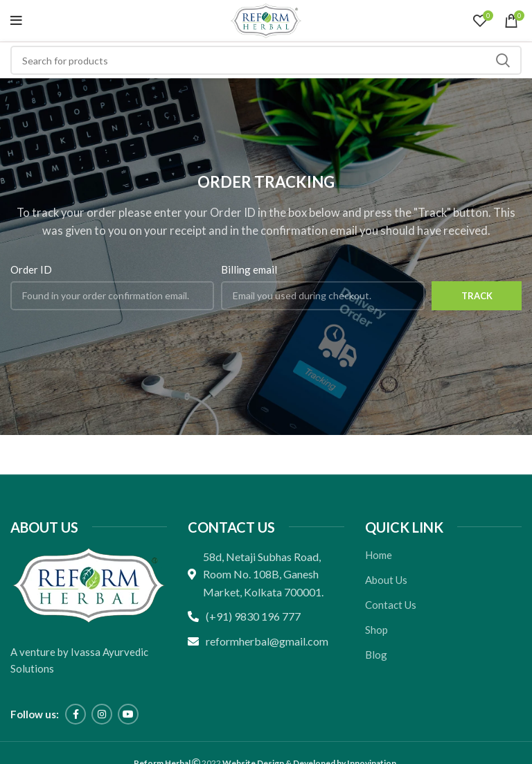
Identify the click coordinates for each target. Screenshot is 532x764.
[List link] (266, 616)
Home (379, 555)
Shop (376, 630)
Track (477, 296)
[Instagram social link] (102, 714)
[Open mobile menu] (16, 21)
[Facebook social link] (76, 714)
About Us (386, 580)
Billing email (249, 269)
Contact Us (391, 605)
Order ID (31, 269)
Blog (376, 655)
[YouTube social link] (128, 714)
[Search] (266, 60)
